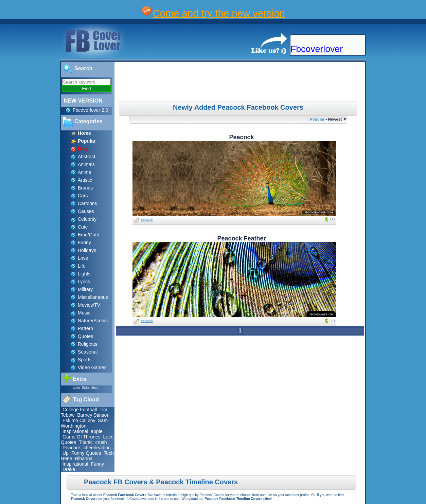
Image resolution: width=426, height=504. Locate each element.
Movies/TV (89, 305)
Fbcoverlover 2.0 (90, 110)
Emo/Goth (88, 235)
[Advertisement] (241, 83)
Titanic (86, 442)
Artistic (85, 180)
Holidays (87, 250)
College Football (80, 410)
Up (66, 453)
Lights (84, 274)
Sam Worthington (84, 423)
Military (85, 289)
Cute (83, 227)
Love (83, 258)
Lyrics (84, 282)
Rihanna (84, 458)
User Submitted (86, 388)
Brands (85, 188)
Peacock (72, 448)
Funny (84, 242)
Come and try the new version (219, 13)
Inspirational (75, 431)
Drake (69, 469)
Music (84, 313)
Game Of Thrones (82, 437)
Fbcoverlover (317, 49)
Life (82, 266)
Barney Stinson (93, 415)
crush (101, 442)
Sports (85, 360)
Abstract (86, 157)
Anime (85, 172)
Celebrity (87, 219)
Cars (83, 196)
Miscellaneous (93, 297)
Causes (86, 211)
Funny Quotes (86, 453)
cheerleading (97, 448)
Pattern (85, 328)
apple (96, 431)
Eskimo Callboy (79, 420)
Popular (317, 119)
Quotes (85, 336)
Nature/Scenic (93, 321)
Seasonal (88, 352)
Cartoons (87, 203)
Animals (86, 164)
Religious (88, 344)
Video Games (92, 367)
